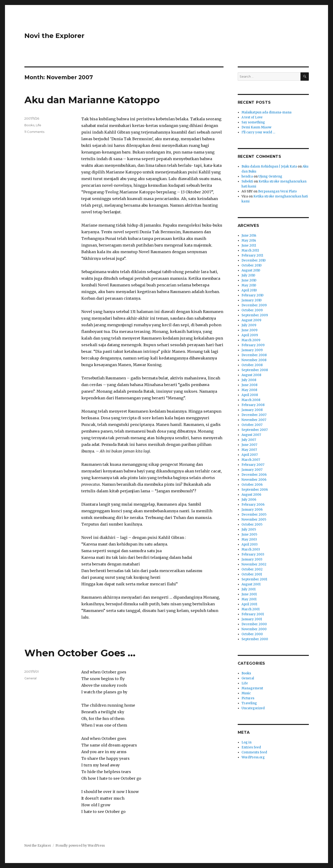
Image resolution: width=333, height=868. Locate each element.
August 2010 (251, 270)
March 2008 (251, 400)
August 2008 (251, 375)
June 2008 (249, 385)
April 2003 (250, 544)
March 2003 (251, 549)
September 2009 (255, 315)
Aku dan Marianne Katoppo (92, 100)
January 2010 (252, 300)
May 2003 (249, 539)
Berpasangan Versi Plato (277, 191)
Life (39, 125)
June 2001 (249, 594)
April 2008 (250, 395)
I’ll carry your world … (258, 132)
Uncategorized (253, 708)
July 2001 (249, 589)
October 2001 (252, 574)
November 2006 (254, 480)
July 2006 (249, 500)
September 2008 (255, 370)
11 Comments (34, 132)
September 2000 (255, 639)
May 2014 (249, 240)
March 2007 (251, 460)
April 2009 (250, 335)
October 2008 (252, 365)
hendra (247, 176)
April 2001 (249, 604)
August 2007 (251, 435)
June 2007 (249, 445)
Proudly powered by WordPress (80, 846)
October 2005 (252, 525)
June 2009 (249, 330)
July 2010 (248, 275)
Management (252, 688)
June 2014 (249, 236)
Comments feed (254, 752)
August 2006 (251, 495)
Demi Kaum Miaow (256, 127)
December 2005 (254, 515)
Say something (253, 122)
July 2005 (249, 530)
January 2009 (252, 350)
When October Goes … (80, 653)
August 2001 (251, 584)
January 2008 (252, 410)
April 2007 (250, 455)
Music (246, 693)
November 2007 (254, 420)
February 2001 (253, 614)
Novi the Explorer (54, 36)
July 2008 (249, 380)
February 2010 (253, 295)
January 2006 (252, 510)
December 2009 (254, 305)
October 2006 (252, 485)
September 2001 (254, 579)
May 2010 (249, 285)
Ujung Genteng (270, 176)
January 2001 (252, 619)
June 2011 (249, 245)
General (30, 678)
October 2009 (252, 310)
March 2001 (251, 609)
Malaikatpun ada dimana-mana (267, 112)
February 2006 (253, 505)
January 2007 (252, 470)
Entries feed (251, 747)
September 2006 (255, 490)
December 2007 (254, 415)
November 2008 (254, 360)
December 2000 (254, 624)
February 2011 (252, 255)
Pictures (248, 698)
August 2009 (251, 320)
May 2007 (249, 450)
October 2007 (252, 425)
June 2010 (249, 280)
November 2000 (254, 629)
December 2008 (254, 355)
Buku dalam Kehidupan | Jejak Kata (269, 166)
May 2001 (249, 599)
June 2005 (249, 534)
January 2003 (252, 559)
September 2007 (255, 430)
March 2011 (250, 250)
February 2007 (253, 465)
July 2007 (249, 440)
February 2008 (253, 405)
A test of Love (252, 117)
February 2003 (253, 554)
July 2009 (249, 325)
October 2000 (252, 634)
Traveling (249, 703)
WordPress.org (253, 757)
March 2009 (251, 340)
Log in (246, 742)
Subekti (247, 181)
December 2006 (254, 475)
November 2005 (254, 520)
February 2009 (253, 345)
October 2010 (252, 265)
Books (29, 125)
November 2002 (254, 564)
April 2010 (249, 290)
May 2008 (249, 390)
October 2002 (252, 569)
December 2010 (254, 260)
